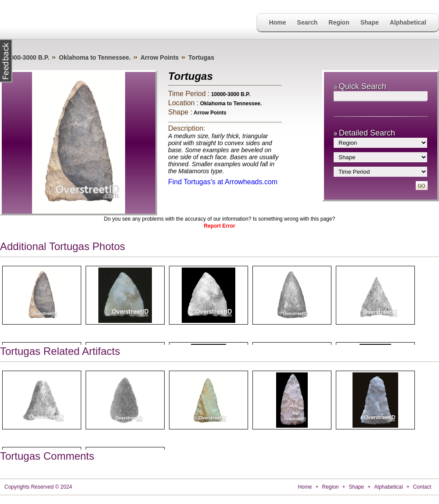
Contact (422, 487)
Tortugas (201, 57)
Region (339, 22)
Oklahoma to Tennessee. (95, 57)
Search (308, 22)
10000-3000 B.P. (26, 57)
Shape (370, 22)
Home (278, 22)
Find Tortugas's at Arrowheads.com (223, 182)
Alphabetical (408, 22)
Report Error (219, 226)
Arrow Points (160, 57)
